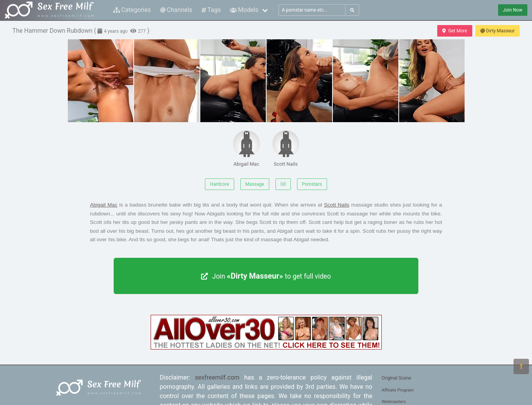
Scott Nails (286, 149)
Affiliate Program (398, 390)
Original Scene (397, 378)
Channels (176, 10)
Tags (211, 10)
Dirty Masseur (498, 31)
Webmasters (394, 402)
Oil (283, 184)
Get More (455, 31)
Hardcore (219, 184)
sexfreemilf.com (217, 377)
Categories (132, 10)
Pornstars (312, 184)
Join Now (513, 10)
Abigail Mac (247, 149)
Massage (255, 184)
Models (244, 10)
